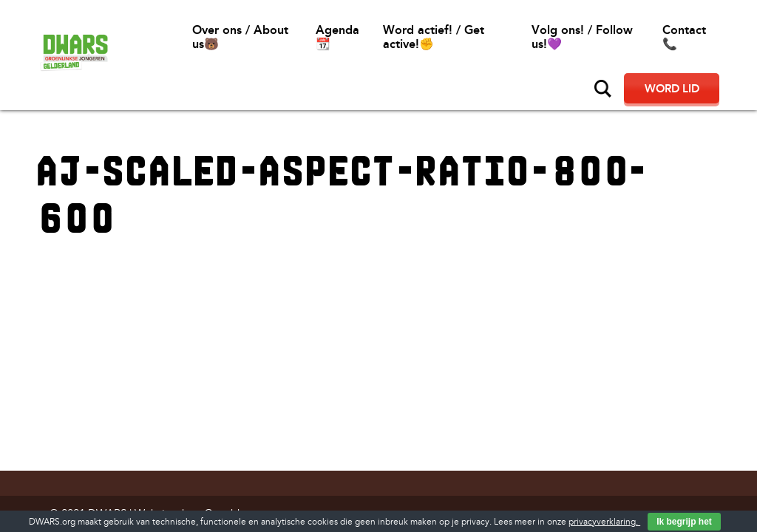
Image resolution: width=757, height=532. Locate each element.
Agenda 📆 (337, 37)
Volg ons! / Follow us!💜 (582, 37)
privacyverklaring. (604, 522)
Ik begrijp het (684, 522)
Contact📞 (684, 37)
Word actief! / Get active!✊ (434, 37)
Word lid (672, 89)
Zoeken (603, 89)
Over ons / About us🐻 (240, 37)
